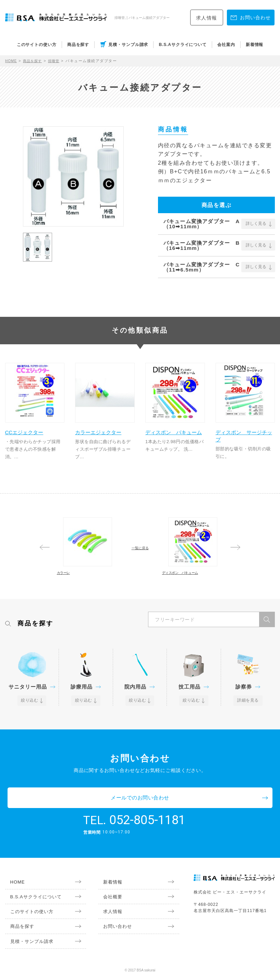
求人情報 (207, 18)
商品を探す (78, 45)
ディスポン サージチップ (243, 429)
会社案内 (226, 45)
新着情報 (255, 45)
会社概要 (107, 900)
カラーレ (74, 583)
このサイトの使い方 (37, 45)
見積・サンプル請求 (128, 45)
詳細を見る (248, 726)
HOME (12, 61)
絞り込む (30, 726)
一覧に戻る (140, 551)
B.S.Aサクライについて (183, 45)
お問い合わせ (112, 930)
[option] (73, 176)
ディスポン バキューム (173, 429)
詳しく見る (256, 224)
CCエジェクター (31, 425)
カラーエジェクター (103, 429)
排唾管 (59, 61)
